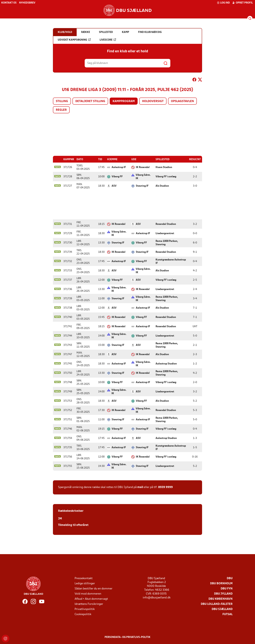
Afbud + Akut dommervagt (91, 599)
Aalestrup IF (119, 167)
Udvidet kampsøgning (74, 40)
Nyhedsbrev (27, 3)
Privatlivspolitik (85, 609)
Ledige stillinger (85, 583)
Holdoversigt (153, 101)
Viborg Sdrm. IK (143, 177)
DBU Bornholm (221, 583)
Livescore (108, 40)
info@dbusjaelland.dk (157, 598)
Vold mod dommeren (88, 594)
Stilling (62, 101)
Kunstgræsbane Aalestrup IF (171, 261)
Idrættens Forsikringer (89, 604)
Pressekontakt (84, 578)
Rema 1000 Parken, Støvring (167, 243)
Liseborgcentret (165, 233)
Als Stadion (162, 186)
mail (140, 487)
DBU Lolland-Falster (217, 604)
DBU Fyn (227, 589)
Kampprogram (124, 101)
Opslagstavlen (182, 101)
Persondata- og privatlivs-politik (127, 637)
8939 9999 (165, 487)
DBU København (221, 599)
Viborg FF (117, 177)
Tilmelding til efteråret (73, 525)
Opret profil (243, 3)
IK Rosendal (143, 167)
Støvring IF (142, 186)
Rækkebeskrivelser (71, 511)
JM (60, 519)
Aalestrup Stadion (166, 364)
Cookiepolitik (83, 614)
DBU (230, 578)
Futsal (227, 614)
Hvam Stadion (164, 167)
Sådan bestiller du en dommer (93, 589)
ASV (114, 186)
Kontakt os (9, 3)
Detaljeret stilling (90, 101)
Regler (61, 110)
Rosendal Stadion (166, 224)
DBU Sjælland (222, 609)
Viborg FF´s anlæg (166, 177)
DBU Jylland (223, 594)
